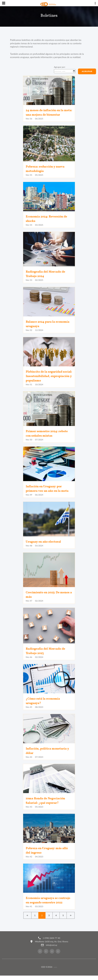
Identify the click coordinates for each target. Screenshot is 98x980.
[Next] (71, 920)
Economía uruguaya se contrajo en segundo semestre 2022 (48, 903)
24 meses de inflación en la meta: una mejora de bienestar (48, 113)
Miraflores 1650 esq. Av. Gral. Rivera (52, 946)
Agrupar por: (60, 67)
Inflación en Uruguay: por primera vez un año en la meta (48, 489)
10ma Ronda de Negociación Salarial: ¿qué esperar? (46, 801)
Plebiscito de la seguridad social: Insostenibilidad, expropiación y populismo (45, 376)
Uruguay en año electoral (44, 542)
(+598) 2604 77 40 (51, 942)
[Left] (27, 920)
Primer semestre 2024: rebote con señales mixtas (47, 434)
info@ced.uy (51, 949)
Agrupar (87, 71)
